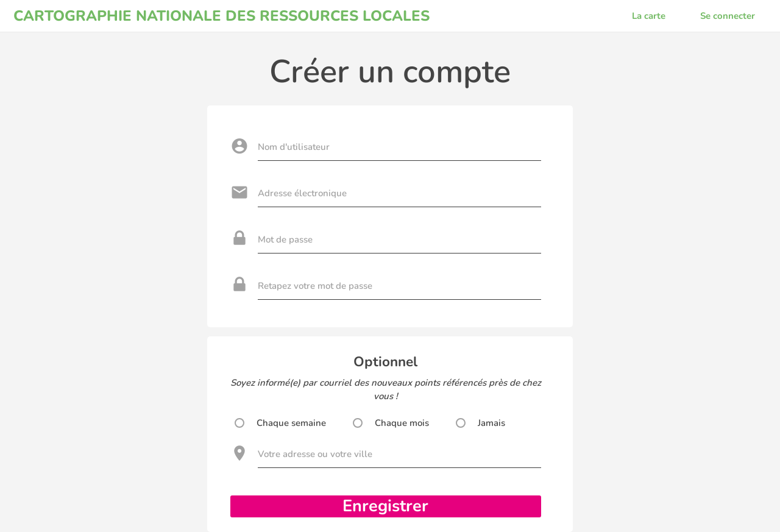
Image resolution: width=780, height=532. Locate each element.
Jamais (491, 423)
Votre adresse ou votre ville (315, 454)
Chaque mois (402, 423)
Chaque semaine (291, 423)
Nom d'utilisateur (294, 147)
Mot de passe (285, 239)
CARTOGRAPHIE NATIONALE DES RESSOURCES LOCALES (222, 16)
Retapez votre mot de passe (315, 286)
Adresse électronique (302, 193)
